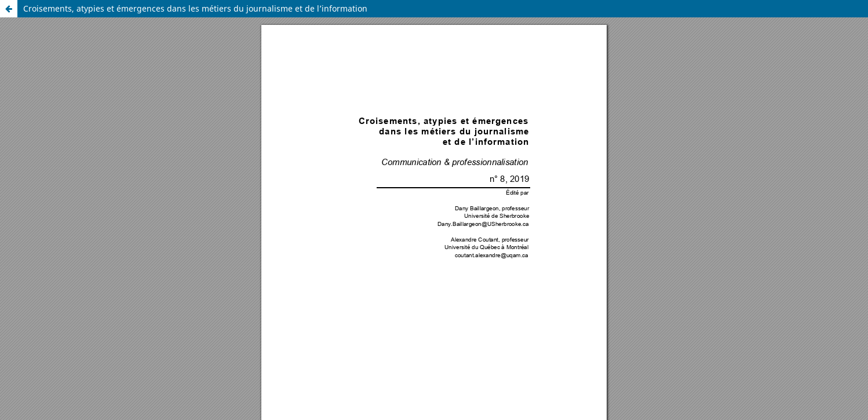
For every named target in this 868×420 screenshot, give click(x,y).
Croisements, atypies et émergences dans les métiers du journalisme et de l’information (195, 8)
